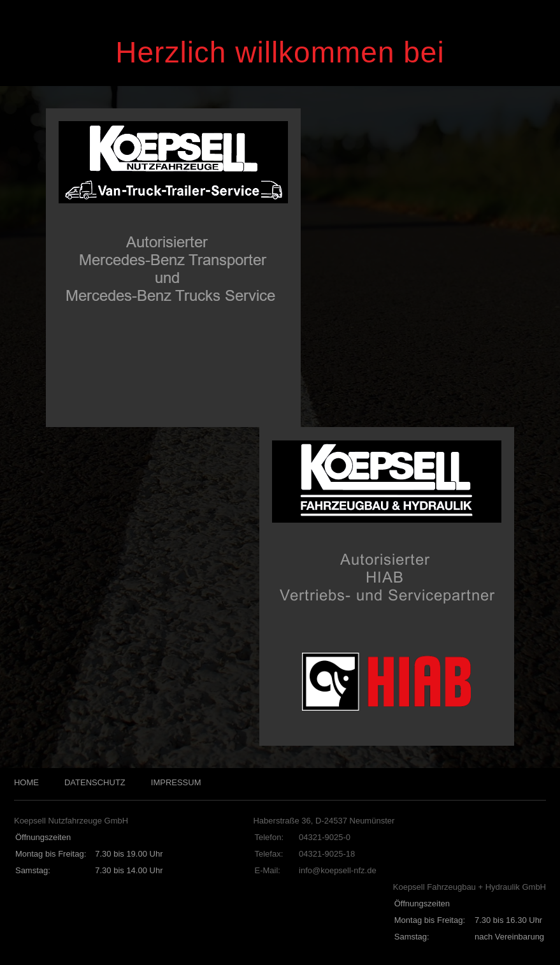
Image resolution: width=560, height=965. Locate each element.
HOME (26, 782)
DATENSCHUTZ (95, 782)
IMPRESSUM (176, 782)
